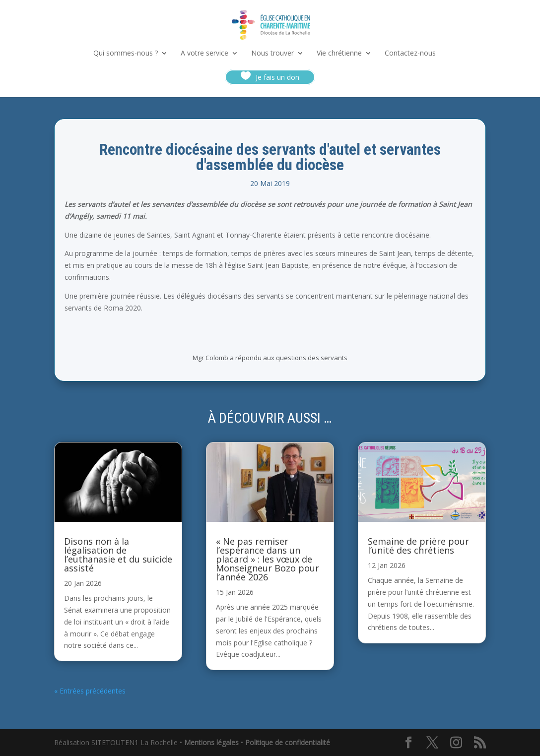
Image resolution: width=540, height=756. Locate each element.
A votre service (204, 54)
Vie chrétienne (339, 54)
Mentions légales (211, 742)
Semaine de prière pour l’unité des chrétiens (418, 546)
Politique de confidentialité (288, 742)
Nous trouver (272, 54)
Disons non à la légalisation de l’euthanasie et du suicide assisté (118, 555)
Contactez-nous (410, 54)
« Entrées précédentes (90, 691)
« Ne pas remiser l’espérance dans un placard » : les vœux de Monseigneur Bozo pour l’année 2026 (268, 559)
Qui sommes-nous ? (126, 54)
